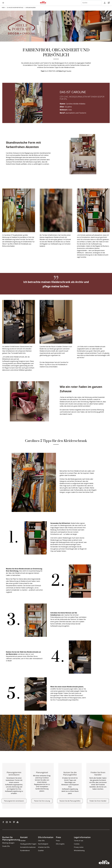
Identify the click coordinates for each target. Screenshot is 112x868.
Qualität (41, 850)
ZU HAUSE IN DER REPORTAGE (15, 8)
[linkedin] (11, 822)
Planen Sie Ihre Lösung (42, 801)
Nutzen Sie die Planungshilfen (70, 801)
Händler (23, 841)
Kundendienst (25, 850)
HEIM (3, 8)
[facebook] (4, 822)
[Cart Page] (109, 3)
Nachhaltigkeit (43, 844)
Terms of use (79, 841)
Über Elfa (41, 841)
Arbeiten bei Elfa (44, 847)
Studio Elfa (6, 846)
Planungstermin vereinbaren (14, 801)
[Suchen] (92, 3)
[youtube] (18, 822)
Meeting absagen (8, 843)
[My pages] (105, 3)
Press (58, 841)
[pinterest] (14, 822)
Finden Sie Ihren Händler (98, 801)
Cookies (77, 844)
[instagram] (7, 822)
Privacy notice (79, 847)
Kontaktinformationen (28, 847)
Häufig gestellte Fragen (28, 844)
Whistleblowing (79, 850)
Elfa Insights (60, 844)
